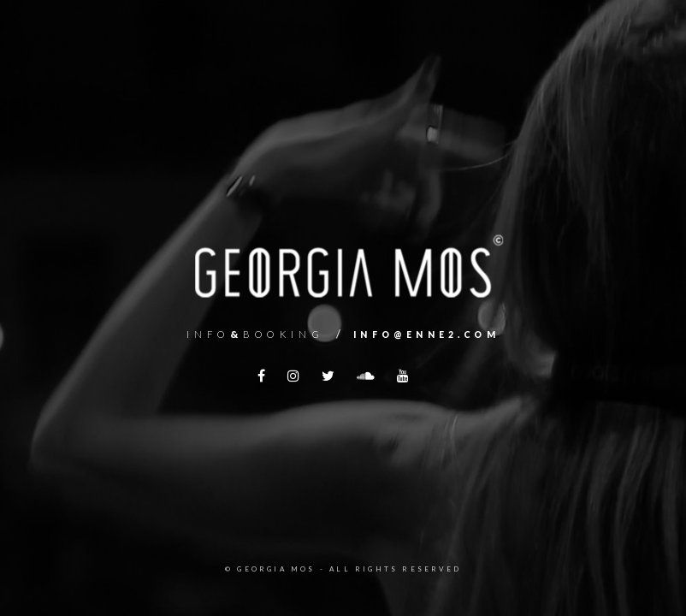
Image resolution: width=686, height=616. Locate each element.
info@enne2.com (426, 335)
